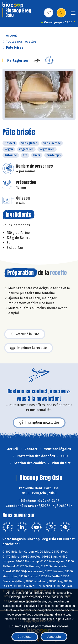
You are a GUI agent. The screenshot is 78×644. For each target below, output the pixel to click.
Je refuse (25, 637)
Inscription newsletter (39, 423)
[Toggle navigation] (73, 14)
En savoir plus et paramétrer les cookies (39, 626)
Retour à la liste (25, 334)
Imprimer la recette (29, 348)
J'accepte (54, 637)
